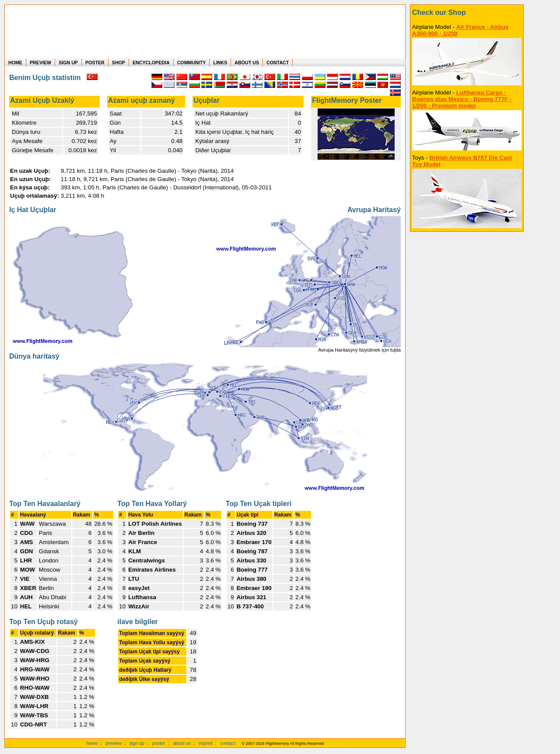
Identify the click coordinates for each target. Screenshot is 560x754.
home (92, 743)
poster (159, 743)
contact (228, 743)
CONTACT (278, 63)
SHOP (119, 63)
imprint (206, 743)
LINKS (220, 63)
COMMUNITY (192, 63)
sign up (137, 743)
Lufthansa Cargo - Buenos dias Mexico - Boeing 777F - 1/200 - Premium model (462, 99)
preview (114, 743)
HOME (15, 63)
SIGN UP (68, 63)
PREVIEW (40, 63)
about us (182, 743)
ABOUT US (247, 63)
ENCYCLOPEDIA (151, 63)
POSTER (95, 63)
